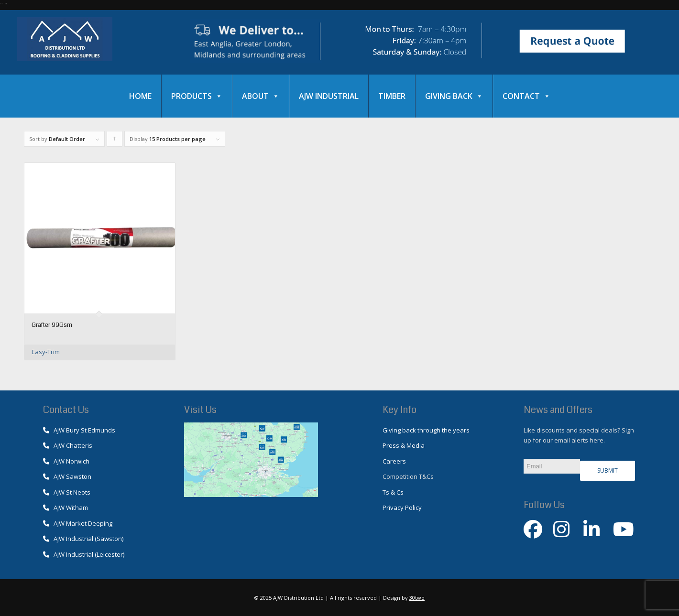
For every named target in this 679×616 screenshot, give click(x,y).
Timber (392, 96)
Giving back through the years (426, 430)
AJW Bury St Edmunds (79, 430)
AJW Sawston (67, 476)
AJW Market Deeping (78, 523)
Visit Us (200, 410)
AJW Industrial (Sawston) (83, 539)
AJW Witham (66, 508)
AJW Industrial (329, 96)
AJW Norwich (66, 461)
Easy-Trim (46, 352)
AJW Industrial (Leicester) (84, 554)
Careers (394, 461)
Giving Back (454, 96)
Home (140, 96)
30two (417, 598)
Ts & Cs (393, 492)
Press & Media (404, 445)
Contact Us (66, 410)
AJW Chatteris (68, 445)
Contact (526, 96)
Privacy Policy (402, 508)
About (261, 96)
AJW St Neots (67, 492)
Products (197, 96)
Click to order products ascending (115, 141)
